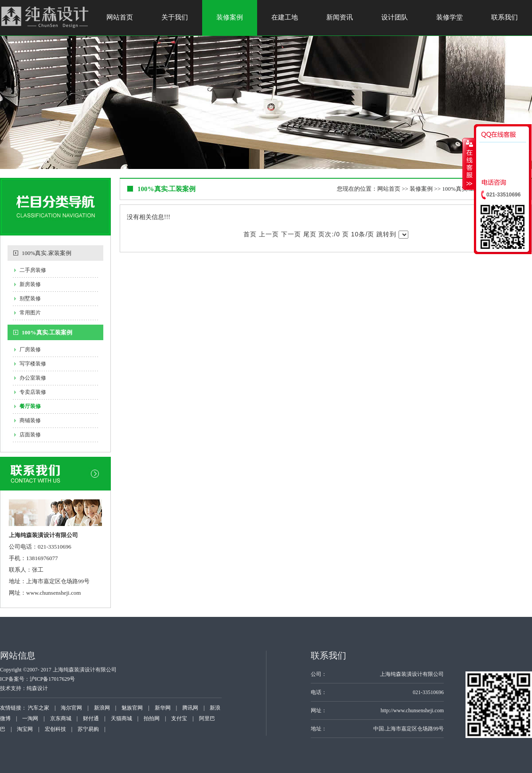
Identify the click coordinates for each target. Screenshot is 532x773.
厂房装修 (30, 349)
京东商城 (61, 718)
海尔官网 (71, 708)
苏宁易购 (88, 729)
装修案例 (230, 17)
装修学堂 (450, 17)
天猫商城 (121, 718)
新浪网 (102, 708)
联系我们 (505, 17)
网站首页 (120, 17)
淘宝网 (25, 729)
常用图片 (30, 313)
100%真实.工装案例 (47, 332)
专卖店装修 (33, 392)
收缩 (469, 164)
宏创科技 (55, 729)
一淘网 (30, 718)
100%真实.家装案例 (47, 253)
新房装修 (30, 284)
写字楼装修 (33, 364)
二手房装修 (33, 270)
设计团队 (395, 17)
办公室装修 (33, 378)
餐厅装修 (30, 406)
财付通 (91, 718)
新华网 (163, 708)
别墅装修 (30, 298)
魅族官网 (132, 708)
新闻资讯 (340, 17)
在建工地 (285, 17)
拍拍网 (152, 718)
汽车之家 (39, 708)
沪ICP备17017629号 (53, 679)
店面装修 (30, 435)
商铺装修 (30, 420)
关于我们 (175, 17)
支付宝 (179, 718)
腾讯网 (190, 708)
